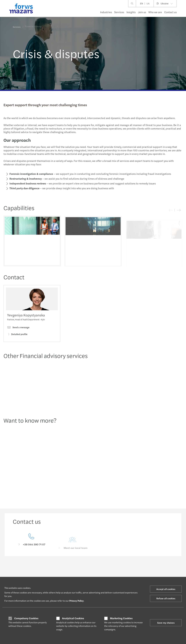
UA (148, 3)
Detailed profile (17, 335)
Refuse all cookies (166, 598)
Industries (106, 12)
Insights (131, 12)
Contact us (170, 12)
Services (119, 12)
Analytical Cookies (73, 618)
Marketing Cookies (121, 618)
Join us (142, 12)
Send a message (18, 328)
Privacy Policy (76, 601)
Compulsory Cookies (26, 618)
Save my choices (166, 623)
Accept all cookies (166, 589)
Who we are (155, 12)
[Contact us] (31, 545)
